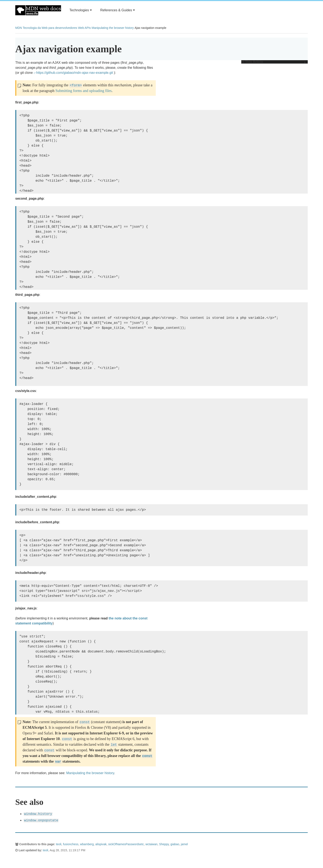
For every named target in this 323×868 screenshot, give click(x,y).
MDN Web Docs (38, 10)
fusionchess (71, 844)
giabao (175, 844)
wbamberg (87, 844)
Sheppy (164, 844)
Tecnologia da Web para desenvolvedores (50, 28)
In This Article (273, 62)
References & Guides (117, 10)
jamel (184, 844)
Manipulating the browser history (113, 28)
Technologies (81, 10)
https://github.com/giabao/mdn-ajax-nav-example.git (75, 73)
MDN (19, 28)
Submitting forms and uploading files (84, 91)
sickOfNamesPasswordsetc (126, 844)
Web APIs (84, 28)
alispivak (101, 844)
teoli (59, 844)
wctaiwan (152, 844)
